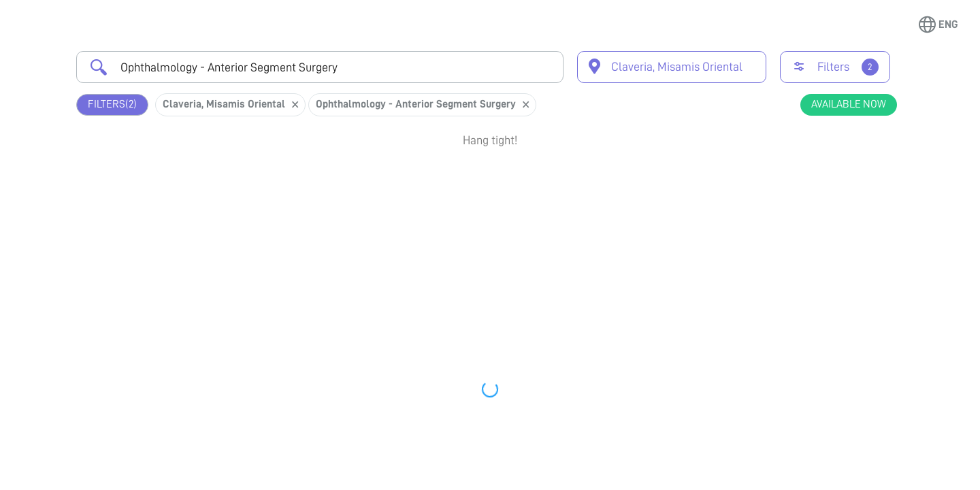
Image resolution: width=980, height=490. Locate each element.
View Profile (824, 235)
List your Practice (317, 465)
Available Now (849, 104)
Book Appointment (824, 186)
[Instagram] (742, 474)
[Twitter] (648, 474)
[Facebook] (695, 474)
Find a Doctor (131, 465)
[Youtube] (836, 474)
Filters (112, 104)
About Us (476, 465)
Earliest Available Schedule (510, 180)
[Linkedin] (789, 474)
